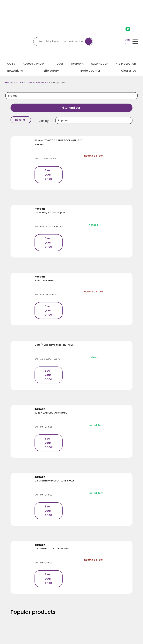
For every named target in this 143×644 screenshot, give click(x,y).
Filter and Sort (72, 108)
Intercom (77, 64)
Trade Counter (90, 71)
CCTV (11, 64)
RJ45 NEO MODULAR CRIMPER (51, 413)
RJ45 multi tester (44, 280)
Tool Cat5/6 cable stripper (50, 212)
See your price (48, 174)
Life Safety (51, 71)
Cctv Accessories (36, 82)
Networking (15, 71)
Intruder (57, 64)
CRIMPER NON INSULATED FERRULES (55, 480)
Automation (100, 64)
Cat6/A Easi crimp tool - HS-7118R (54, 345)
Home (9, 82)
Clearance (129, 71)
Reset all (21, 120)
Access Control (34, 64)
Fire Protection (126, 64)
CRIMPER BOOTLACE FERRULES (52, 548)
